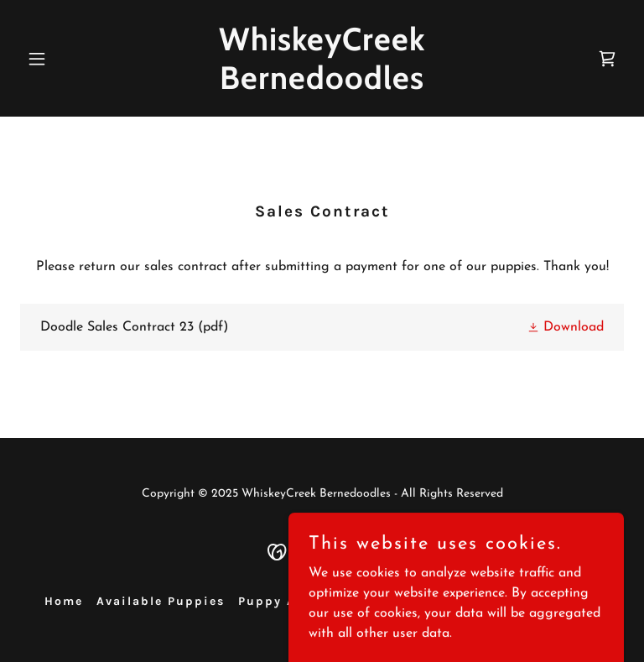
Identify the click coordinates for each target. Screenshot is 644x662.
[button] (65, 59)
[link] (322, 86)
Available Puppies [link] (161, 601)
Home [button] (64, 601)
